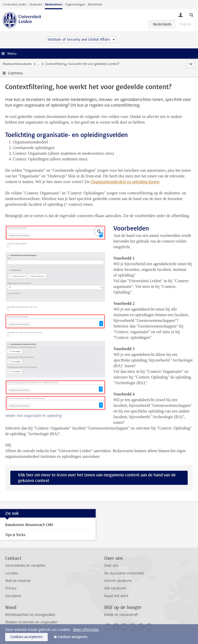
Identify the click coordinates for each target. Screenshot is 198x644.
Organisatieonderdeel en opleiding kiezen (125, 182)
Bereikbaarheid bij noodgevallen (30, 615)
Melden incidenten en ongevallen (31, 622)
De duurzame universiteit (124, 573)
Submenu (15, 73)
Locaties (12, 573)
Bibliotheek (95, 5)
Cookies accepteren (26, 637)
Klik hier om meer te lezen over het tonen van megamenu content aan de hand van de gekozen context (97, 478)
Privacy (11, 588)
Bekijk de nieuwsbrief (121, 615)
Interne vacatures (118, 581)
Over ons (111, 566)
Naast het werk (116, 596)
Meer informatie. (86, 630)
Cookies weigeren (73, 637)
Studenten (36, 5)
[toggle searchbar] (191, 15)
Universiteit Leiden (14, 5)
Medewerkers (54, 5)
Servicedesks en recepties (25, 566)
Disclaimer (13, 596)
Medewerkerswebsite (17, 64)
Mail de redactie (18, 581)
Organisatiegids (75, 5)
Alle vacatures (115, 588)
